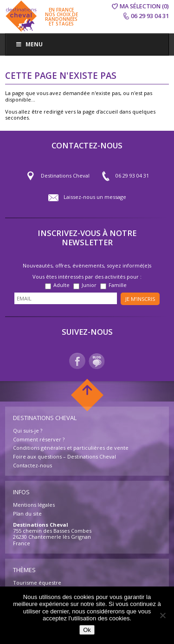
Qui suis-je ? (28, 430)
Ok (87, 630)
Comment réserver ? (39, 439)
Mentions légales (34, 505)
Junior (89, 285)
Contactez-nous (32, 465)
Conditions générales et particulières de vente (71, 448)
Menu (29, 44)
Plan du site (27, 513)
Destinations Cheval (58, 176)
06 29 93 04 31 (125, 176)
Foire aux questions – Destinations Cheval (64, 456)
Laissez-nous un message (87, 198)
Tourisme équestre (37, 583)
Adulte (61, 285)
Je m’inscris (140, 299)
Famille (118, 285)
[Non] (162, 615)
